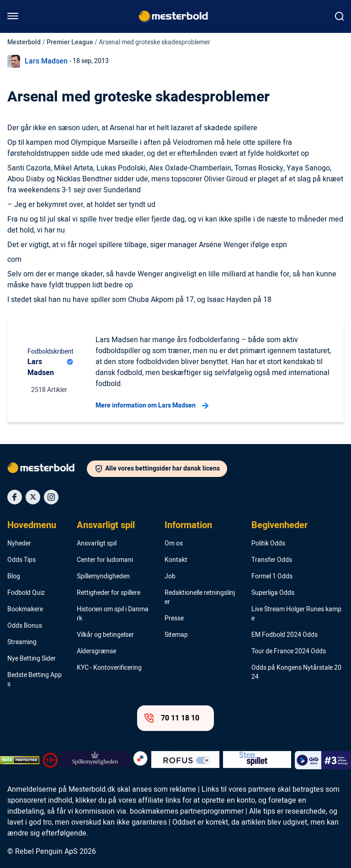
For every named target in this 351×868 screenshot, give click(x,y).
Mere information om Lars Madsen (152, 406)
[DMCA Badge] (20, 760)
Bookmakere (25, 609)
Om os (174, 544)
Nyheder (19, 544)
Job (170, 577)
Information (188, 525)
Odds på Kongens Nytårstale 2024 (296, 672)
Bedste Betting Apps (35, 680)
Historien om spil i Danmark (113, 614)
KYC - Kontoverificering (109, 668)
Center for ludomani (105, 560)
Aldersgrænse (96, 651)
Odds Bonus (25, 626)
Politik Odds (268, 544)
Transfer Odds (272, 560)
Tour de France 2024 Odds (289, 651)
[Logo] (47, 470)
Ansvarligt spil (106, 525)
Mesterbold (24, 42)
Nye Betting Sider (32, 659)
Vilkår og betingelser (105, 635)
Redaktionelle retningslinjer (200, 598)
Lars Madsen (46, 61)
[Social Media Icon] (15, 497)
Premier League (70, 42)
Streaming (22, 642)
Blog (14, 577)
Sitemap (176, 635)
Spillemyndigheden (103, 577)
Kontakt (176, 560)
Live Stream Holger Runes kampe (296, 614)
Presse (174, 619)
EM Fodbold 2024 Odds (285, 635)
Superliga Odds (273, 593)
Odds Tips (21, 560)
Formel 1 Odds (272, 577)
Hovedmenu (32, 525)
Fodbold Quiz (26, 593)
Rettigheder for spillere (109, 593)
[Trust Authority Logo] (95, 760)
